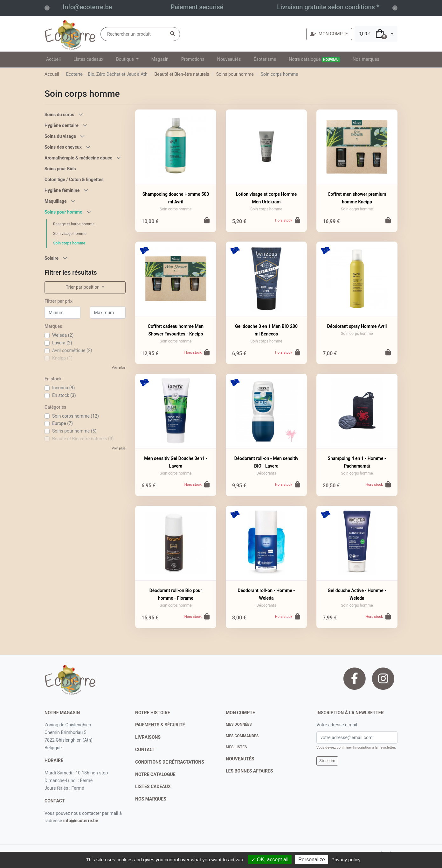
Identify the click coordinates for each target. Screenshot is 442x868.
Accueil (53, 59)
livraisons (148, 737)
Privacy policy (346, 860)
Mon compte (240, 713)
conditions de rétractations (170, 762)
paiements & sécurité (160, 725)
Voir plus (119, 367)
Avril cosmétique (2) (72, 350)
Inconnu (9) (63, 388)
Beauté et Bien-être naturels (182, 74)
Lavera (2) (62, 343)
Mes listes (236, 747)
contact (55, 801)
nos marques (151, 799)
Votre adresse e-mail (337, 725)
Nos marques (366, 59)
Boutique (125, 59)
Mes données (239, 724)
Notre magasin (62, 713)
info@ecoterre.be (81, 821)
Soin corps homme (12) (76, 416)
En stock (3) (64, 395)
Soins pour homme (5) (74, 431)
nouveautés (240, 759)
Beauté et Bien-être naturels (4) (83, 439)
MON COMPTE (329, 34)
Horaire (54, 760)
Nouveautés (229, 59)
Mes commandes (242, 736)
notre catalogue (155, 774)
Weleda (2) (63, 335)
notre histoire (153, 713)
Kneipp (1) (62, 358)
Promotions (193, 59)
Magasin (160, 59)
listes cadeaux (153, 787)
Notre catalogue (314, 60)
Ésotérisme (265, 59)
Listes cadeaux (88, 59)
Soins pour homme (235, 74)
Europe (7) (62, 423)
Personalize (312, 860)
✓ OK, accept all (270, 860)
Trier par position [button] (83, 287)
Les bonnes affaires (249, 771)
